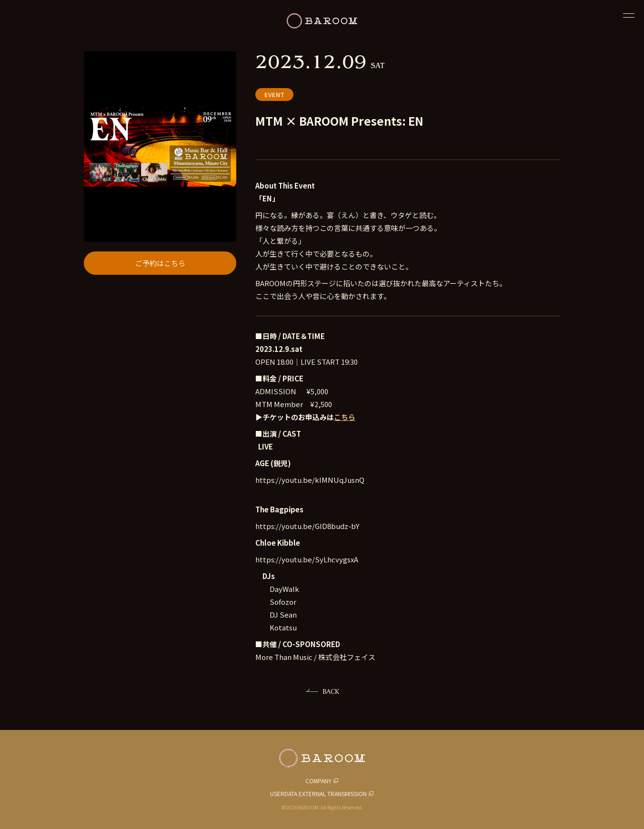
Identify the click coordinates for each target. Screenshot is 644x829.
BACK (331, 691)
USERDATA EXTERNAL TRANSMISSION (318, 794)
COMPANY (318, 781)
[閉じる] (629, 15)
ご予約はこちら (160, 263)
